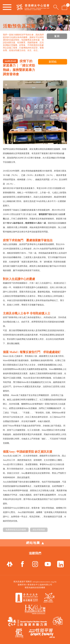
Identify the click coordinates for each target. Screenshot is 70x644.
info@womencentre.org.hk (45, 582)
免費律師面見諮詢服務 (16, 530)
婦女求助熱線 (39, 530)
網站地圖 (35, 543)
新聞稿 (53, 62)
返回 (57, 36)
